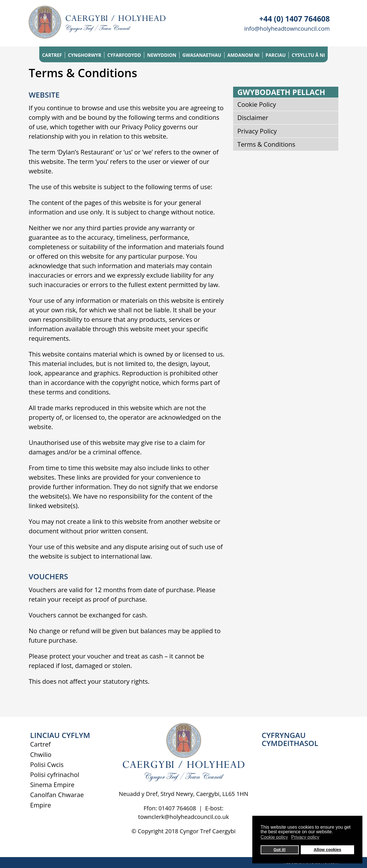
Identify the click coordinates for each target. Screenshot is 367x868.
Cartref (40, 744)
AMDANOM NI (243, 55)
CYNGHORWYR (85, 55)
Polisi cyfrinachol (55, 774)
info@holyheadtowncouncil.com (287, 29)
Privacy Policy (257, 131)
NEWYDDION (162, 55)
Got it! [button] (280, 850)
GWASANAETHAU (202, 55)
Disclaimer (253, 117)
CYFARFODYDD (124, 55)
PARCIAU (276, 55)
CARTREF (52, 55)
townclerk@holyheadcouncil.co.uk (183, 817)
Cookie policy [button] (274, 837)
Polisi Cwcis (47, 764)
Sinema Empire (52, 784)
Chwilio (41, 754)
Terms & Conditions (266, 144)
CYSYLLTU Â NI (308, 55)
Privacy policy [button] (305, 837)
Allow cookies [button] (327, 850)
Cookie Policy (257, 104)
